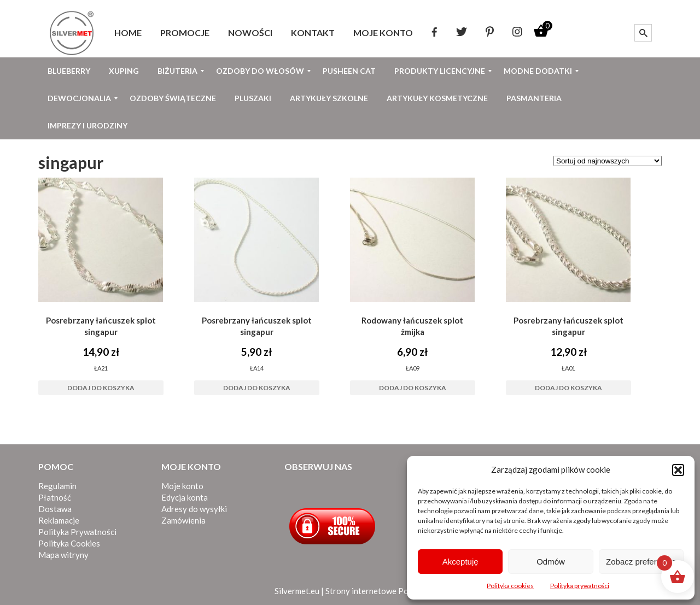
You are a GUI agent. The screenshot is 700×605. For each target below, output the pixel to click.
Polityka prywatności (580, 586)
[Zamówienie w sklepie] (608, 161)
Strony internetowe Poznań (375, 591)
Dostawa (55, 509)
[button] (678, 470)
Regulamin (57, 486)
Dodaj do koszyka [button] (101, 388)
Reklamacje (59, 520)
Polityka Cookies (69, 543)
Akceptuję (460, 562)
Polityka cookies (510, 586)
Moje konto (182, 486)
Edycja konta (185, 497)
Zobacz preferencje (641, 562)
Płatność (55, 497)
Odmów (551, 562)
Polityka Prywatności (77, 532)
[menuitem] (128, 33)
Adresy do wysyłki (194, 509)
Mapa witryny (63, 555)
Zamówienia (183, 520)
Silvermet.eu (297, 591)
